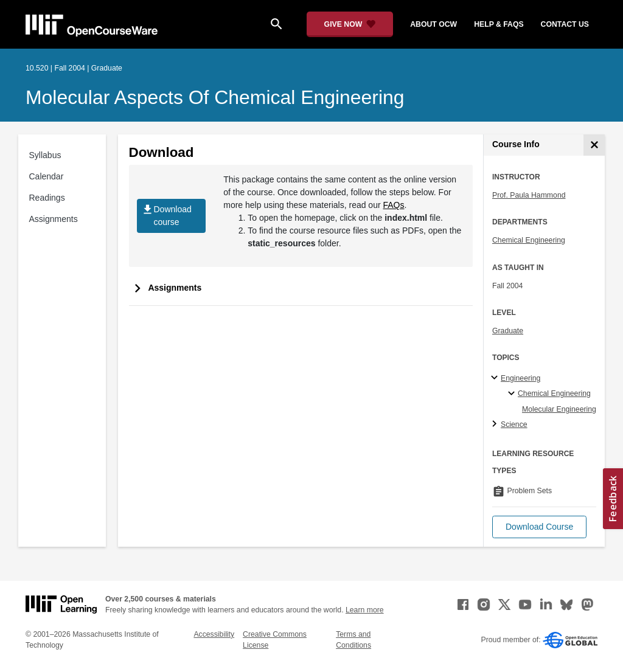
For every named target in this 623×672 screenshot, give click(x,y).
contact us (565, 24)
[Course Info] (594, 145)
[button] (539, 527)
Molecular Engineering (559, 409)
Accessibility (214, 634)
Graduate (508, 331)
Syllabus (45, 155)
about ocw (433, 24)
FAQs (394, 205)
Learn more (365, 610)
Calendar (47, 176)
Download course (166, 216)
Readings (47, 198)
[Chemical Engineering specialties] (513, 394)
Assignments (54, 219)
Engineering (520, 378)
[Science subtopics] (496, 424)
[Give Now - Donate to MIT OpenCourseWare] (350, 24)
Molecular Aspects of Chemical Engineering (215, 97)
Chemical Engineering (529, 240)
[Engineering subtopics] (496, 378)
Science (514, 424)
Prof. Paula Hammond (529, 195)
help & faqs (499, 24)
